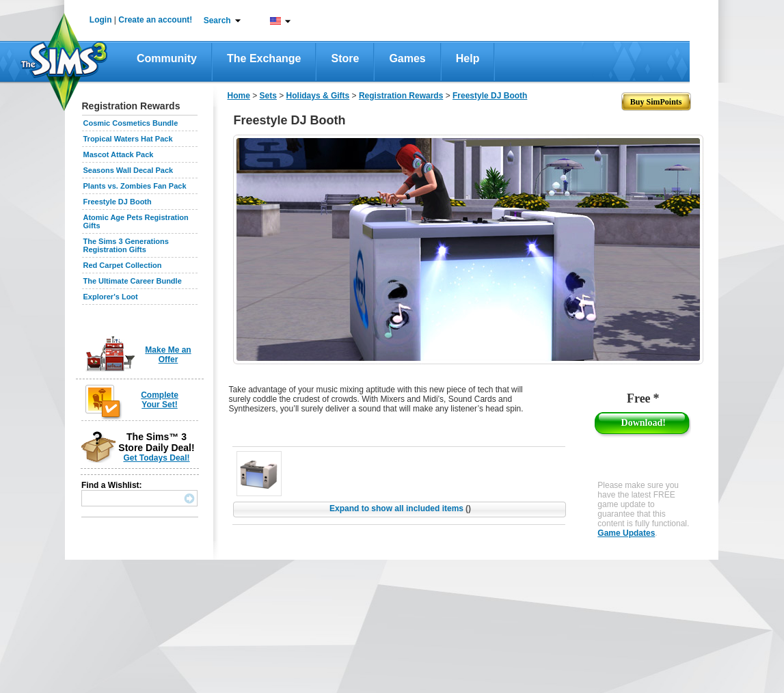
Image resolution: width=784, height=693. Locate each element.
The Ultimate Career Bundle (133, 281)
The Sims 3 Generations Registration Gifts (126, 245)
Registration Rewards (401, 96)
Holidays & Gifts (318, 96)
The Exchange (264, 58)
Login (101, 20)
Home (239, 96)
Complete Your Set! (160, 400)
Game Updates (626, 533)
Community (167, 58)
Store (345, 58)
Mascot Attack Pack (119, 154)
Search (217, 21)
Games (407, 58)
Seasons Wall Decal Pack (129, 170)
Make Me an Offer (168, 355)
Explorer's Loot (111, 297)
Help (468, 58)
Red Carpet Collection (123, 265)
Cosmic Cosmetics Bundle (131, 123)
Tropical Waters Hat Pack (128, 139)
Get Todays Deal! (156, 458)
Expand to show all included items (400, 508)
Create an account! (155, 20)
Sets (268, 96)
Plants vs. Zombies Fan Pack (135, 186)
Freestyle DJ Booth (118, 202)
